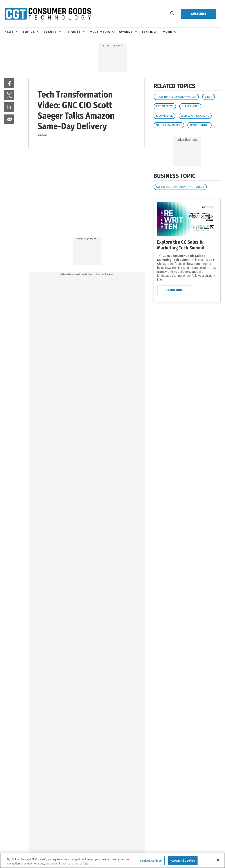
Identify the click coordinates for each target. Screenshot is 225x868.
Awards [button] (126, 32)
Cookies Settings (151, 861)
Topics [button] (29, 32)
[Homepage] (48, 14)
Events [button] (50, 32)
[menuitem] (14, 32)
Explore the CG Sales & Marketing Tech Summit (181, 245)
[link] (9, 83)
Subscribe (199, 14)
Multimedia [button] (100, 32)
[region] (112, 860)
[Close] (218, 860)
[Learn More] (187, 219)
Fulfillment (190, 106)
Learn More (175, 290)
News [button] (9, 32)
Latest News (165, 106)
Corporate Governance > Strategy (180, 187)
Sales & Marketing (169, 125)
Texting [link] (149, 32)
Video (209, 97)
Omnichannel (200, 125)
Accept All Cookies (183, 861)
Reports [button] (73, 32)
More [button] (167, 32)
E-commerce (164, 116)
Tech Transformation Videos (176, 97)
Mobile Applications (195, 116)
